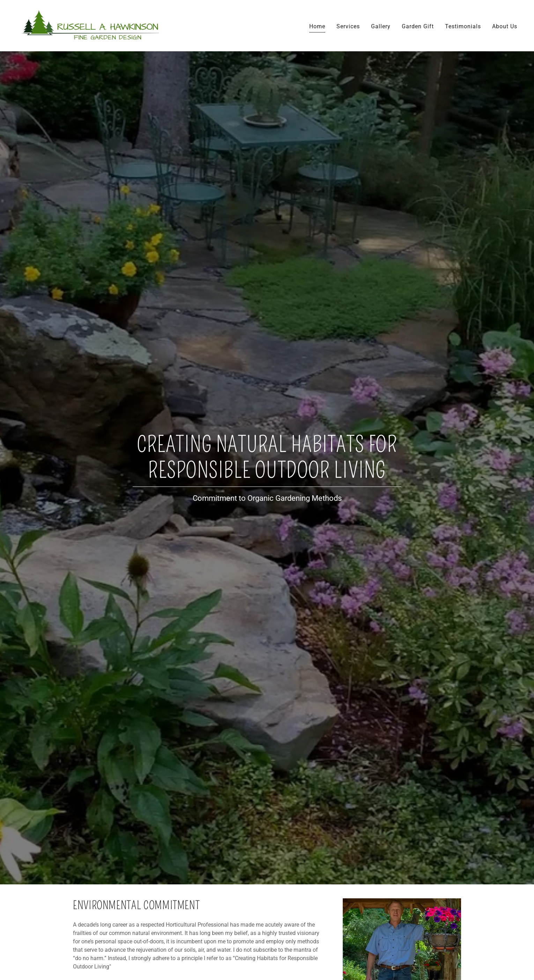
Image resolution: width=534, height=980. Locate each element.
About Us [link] (505, 26)
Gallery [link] (381, 26)
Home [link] (317, 26)
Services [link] (348, 26)
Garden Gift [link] (418, 26)
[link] (92, 25)
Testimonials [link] (463, 26)
